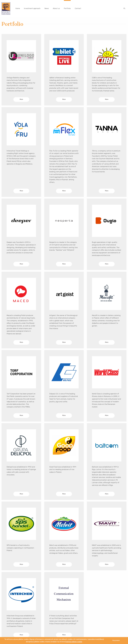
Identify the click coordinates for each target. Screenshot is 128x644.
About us (56, 8)
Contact (78, 8)
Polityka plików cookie (74, 642)
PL (124, 8)
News (47, 8)
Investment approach (32, 8)
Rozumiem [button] (116, 640)
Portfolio (67, 8)
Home (18, 8)
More (21, 99)
